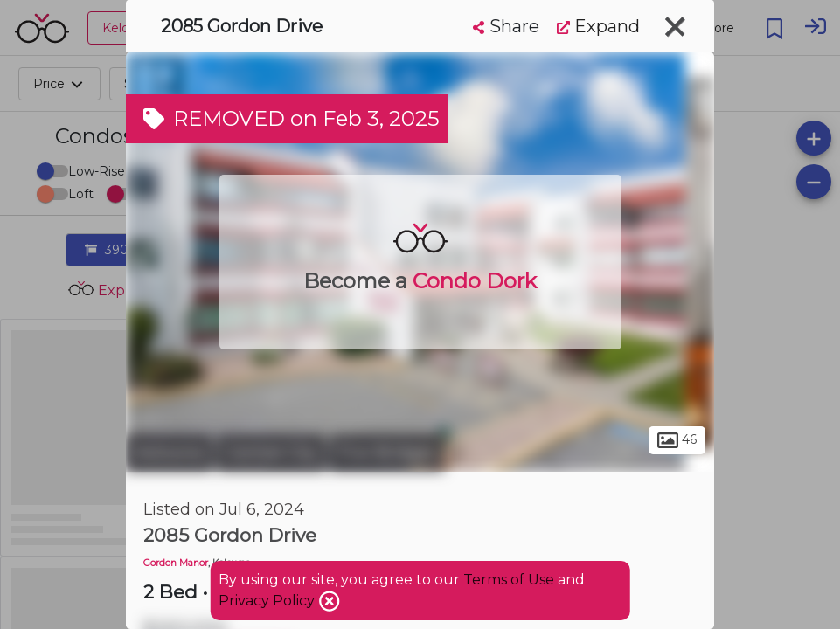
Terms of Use (509, 580)
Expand (598, 26)
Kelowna (169, 453)
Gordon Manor (176, 563)
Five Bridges (387, 453)
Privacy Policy (268, 601)
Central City (271, 453)
